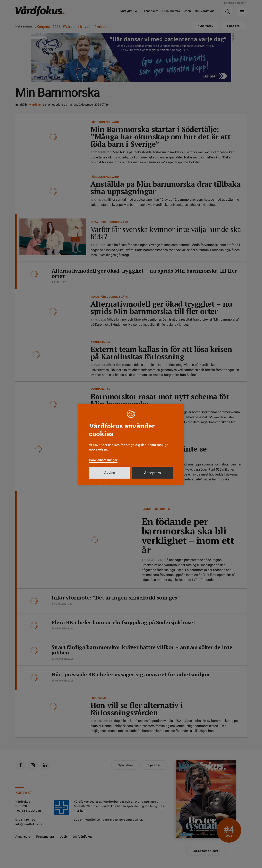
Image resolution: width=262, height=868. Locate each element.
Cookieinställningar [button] (103, 460)
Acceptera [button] (152, 473)
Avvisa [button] (110, 473)
